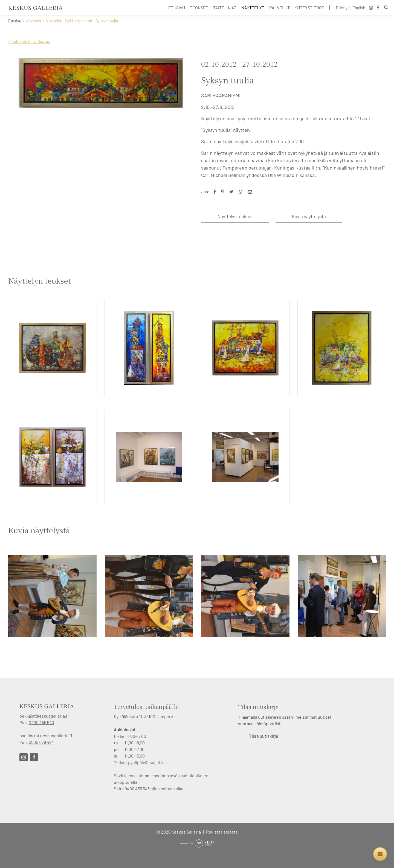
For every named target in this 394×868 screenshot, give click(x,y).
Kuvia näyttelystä (309, 216)
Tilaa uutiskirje (264, 736)
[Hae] (385, 8)
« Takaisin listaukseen (29, 41)
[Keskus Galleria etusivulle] (36, 8)
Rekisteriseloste (222, 832)
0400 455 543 (41, 722)
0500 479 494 (41, 742)
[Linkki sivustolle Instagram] (24, 757)
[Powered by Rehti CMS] (197, 845)
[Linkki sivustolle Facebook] (34, 757)
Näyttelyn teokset (235, 216)
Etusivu (15, 21)
